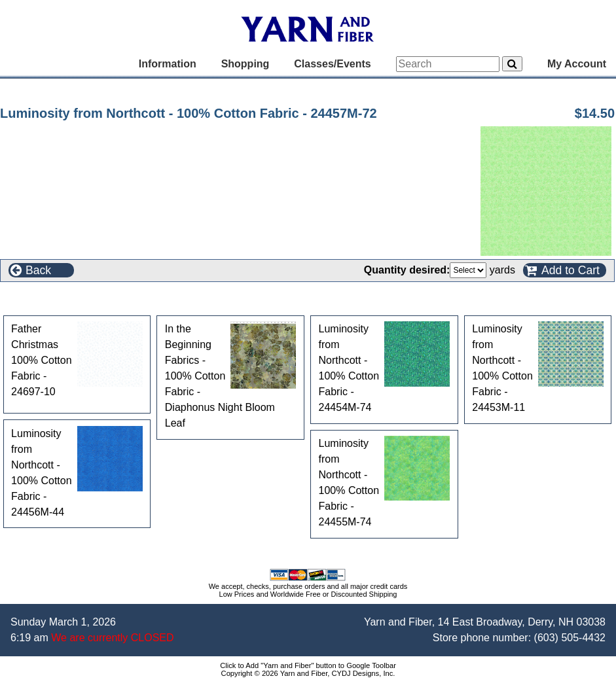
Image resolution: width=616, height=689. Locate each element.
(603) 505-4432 (570, 638)
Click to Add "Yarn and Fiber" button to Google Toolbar (308, 665)
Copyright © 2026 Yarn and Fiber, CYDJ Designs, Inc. (308, 673)
